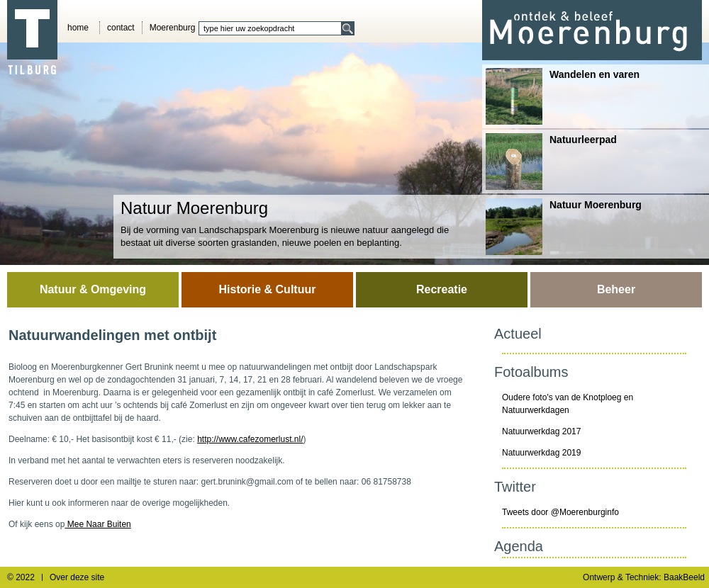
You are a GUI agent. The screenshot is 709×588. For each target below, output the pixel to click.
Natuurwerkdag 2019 (541, 453)
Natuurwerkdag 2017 (541, 431)
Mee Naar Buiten (97, 524)
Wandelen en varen (563, 96)
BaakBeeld (684, 577)
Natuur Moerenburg (564, 227)
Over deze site (77, 577)
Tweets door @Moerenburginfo (560, 512)
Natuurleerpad (551, 162)
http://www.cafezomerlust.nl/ (250, 439)
